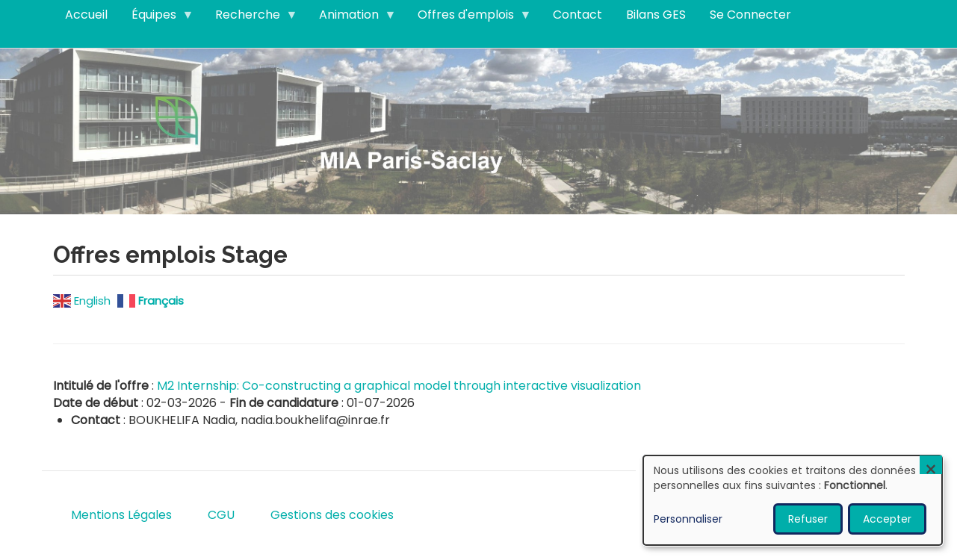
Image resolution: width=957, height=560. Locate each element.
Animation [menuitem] (352, 18)
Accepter (887, 519)
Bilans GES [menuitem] (656, 15)
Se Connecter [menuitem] (750, 15)
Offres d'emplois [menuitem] (469, 18)
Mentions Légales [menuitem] (121, 515)
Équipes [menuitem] (157, 18)
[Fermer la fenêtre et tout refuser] (931, 465)
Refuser (808, 519)
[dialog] (793, 500)
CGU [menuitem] (221, 515)
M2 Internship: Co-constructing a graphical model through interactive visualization (399, 386)
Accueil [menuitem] (86, 15)
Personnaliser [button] (688, 519)
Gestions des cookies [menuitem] (332, 515)
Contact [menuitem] (577, 15)
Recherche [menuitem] (251, 18)
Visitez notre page (479, 130)
